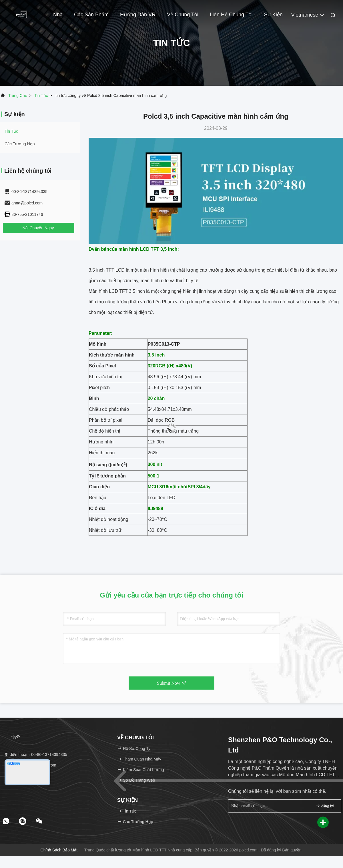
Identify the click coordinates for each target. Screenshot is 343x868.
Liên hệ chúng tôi (231, 15)
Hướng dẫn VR (138, 15)
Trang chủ (18, 95)
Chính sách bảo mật (59, 850)
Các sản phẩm (91, 15)
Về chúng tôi (183, 15)
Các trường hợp (20, 144)
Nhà (58, 15)
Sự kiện (273, 15)
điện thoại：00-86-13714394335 (36, 754)
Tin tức (41, 95)
